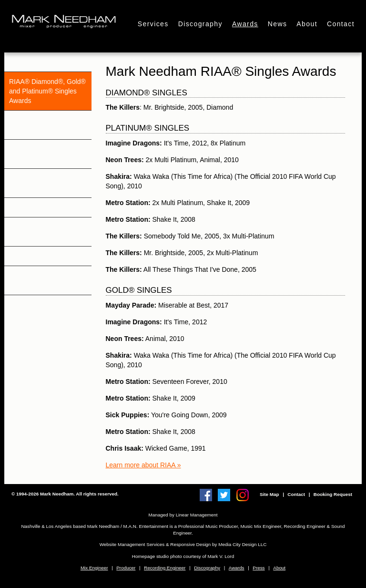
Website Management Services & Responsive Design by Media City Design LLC (183, 544)
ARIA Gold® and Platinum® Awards (36, 183)
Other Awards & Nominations (32, 232)
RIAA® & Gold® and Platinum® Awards (39, 125)
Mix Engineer (94, 568)
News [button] (278, 24)
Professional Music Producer (208, 526)
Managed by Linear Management (183, 515)
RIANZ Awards (31, 207)
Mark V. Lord (221, 556)
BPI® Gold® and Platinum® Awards (36, 154)
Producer (126, 568)
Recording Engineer (305, 526)
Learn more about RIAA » (143, 465)
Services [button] (153, 24)
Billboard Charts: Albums (46, 256)
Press (259, 568)
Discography (207, 568)
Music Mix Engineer (261, 526)
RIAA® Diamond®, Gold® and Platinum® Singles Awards (47, 91)
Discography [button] (200, 24)
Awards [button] (245, 24)
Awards (237, 568)
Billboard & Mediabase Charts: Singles (42, 280)
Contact (341, 24)
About (307, 24)
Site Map (269, 494)
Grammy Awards (34, 62)
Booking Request (333, 494)
